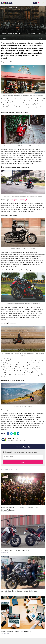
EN (35, 3)
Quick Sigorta (13, 8)
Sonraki (42, 38)
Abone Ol (23, 462)
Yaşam (21, 8)
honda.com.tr (15, 410)
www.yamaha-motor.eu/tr (19, 200)
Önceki (4, 38)
